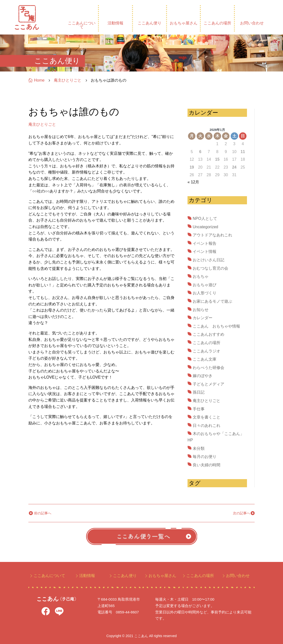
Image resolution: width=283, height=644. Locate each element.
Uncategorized (205, 227)
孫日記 (199, 392)
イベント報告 (205, 243)
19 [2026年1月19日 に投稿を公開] (192, 167)
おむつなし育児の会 (210, 268)
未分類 (199, 448)
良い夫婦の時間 (207, 465)
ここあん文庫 (205, 359)
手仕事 (199, 409)
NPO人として (205, 218)
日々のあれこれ (207, 426)
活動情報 (115, 23)
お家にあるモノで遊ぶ (212, 301)
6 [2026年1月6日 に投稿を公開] (200, 152)
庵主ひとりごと (42, 124)
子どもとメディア (208, 384)
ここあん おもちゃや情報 (216, 326)
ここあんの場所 (217, 23)
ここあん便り (150, 23)
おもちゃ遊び (205, 285)
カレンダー (203, 318)
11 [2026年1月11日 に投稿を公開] (243, 152)
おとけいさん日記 (208, 260)
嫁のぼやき (203, 376)
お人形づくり (205, 293)
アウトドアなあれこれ (212, 235)
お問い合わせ (252, 23)
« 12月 (193, 182)
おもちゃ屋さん (184, 23)
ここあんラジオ (207, 351)
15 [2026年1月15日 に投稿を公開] (217, 159)
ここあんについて (82, 25)
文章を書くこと (207, 417)
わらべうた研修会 (208, 368)
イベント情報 (205, 252)
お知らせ (201, 310)
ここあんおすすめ (208, 334)
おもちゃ (201, 276)
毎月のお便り (205, 457)
